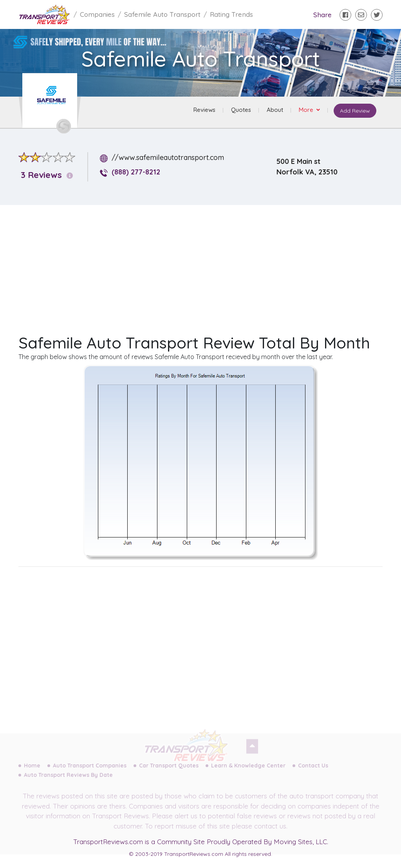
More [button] (307, 110)
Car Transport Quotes (169, 770)
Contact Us (313, 770)
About (275, 110)
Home (32, 770)
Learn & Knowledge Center (248, 770)
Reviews (204, 110)
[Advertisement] (207, 266)
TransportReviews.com (108, 842)
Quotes (241, 110)
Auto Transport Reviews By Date (68, 779)
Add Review (355, 111)
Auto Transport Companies (90, 770)
